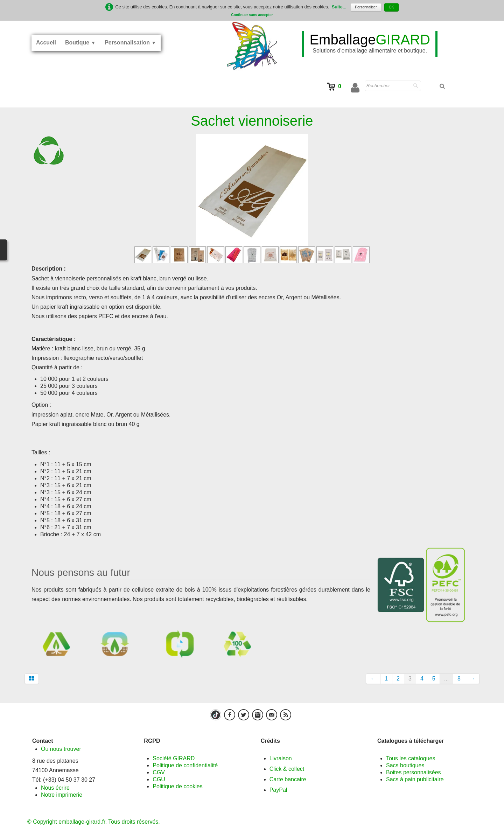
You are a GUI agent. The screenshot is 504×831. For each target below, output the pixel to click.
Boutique (80, 43)
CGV (159, 772)
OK (391, 7)
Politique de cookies (177, 786)
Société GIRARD (174, 758)
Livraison (281, 758)
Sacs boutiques (405, 765)
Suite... (339, 7)
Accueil (46, 43)
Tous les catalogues (411, 758)
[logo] (370, 44)
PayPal (278, 790)
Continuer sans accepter (252, 15)
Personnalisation (130, 43)
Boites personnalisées (414, 772)
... (446, 679)
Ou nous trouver (61, 749)
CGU (159, 779)
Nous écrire (55, 788)
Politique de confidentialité (185, 765)
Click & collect (287, 769)
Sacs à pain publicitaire (415, 779)
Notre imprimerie (62, 795)
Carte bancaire (288, 779)
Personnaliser (366, 7)
